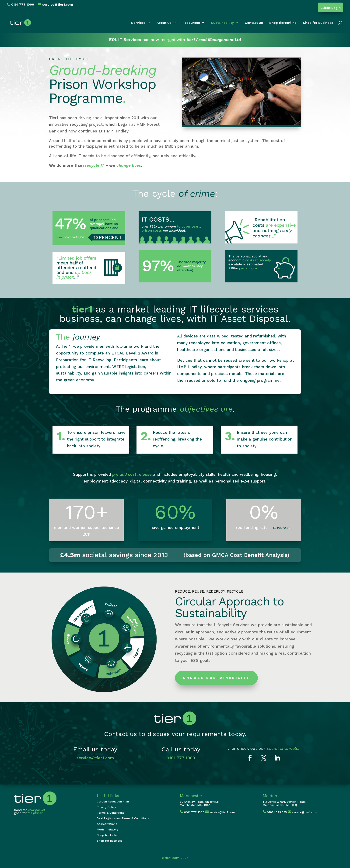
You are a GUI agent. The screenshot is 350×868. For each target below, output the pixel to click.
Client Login (331, 8)
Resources (191, 23)
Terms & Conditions (111, 813)
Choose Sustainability (216, 678)
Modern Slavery (108, 830)
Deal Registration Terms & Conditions (123, 818)
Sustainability (222, 23)
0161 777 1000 (181, 758)
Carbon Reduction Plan (113, 802)
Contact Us (254, 23)
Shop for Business (318, 23)
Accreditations (107, 824)
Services (138, 23)
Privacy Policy (106, 807)
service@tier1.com (95, 758)
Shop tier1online (283, 23)
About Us (164, 23)
